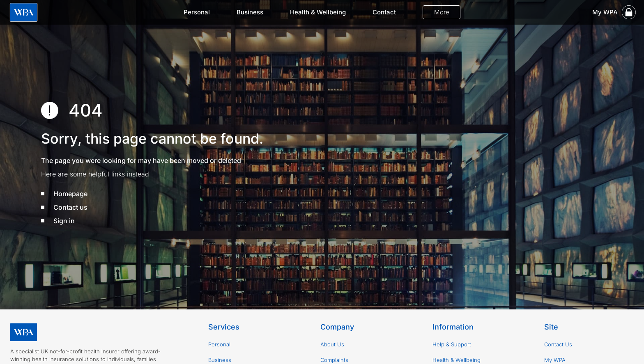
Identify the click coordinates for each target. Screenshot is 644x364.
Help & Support (452, 344)
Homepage (70, 194)
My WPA (555, 360)
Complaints (334, 360)
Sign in (64, 221)
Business (250, 12)
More (442, 12)
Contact (384, 12)
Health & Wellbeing (318, 12)
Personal (197, 12)
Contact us (70, 207)
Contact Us (558, 344)
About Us (332, 344)
